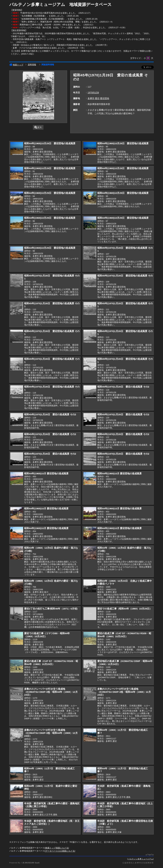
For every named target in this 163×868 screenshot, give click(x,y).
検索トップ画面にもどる (57, 848)
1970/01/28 (93, 93)
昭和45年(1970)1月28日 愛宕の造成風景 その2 (123, 387)
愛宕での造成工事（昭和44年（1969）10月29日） (125, 609)
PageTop (151, 855)
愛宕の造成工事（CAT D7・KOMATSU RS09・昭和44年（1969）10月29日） (124, 635)
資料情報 (32, 65)
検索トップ (16, 65)
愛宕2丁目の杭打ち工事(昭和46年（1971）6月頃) (51, 609)
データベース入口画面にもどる (60, 851)
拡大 (38, 127)
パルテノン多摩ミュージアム (141, 859)
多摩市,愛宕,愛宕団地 (98, 98)
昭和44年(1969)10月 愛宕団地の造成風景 (46, 473)
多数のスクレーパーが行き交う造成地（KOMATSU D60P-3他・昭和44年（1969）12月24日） (51, 692)
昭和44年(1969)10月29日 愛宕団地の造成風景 (50, 143)
